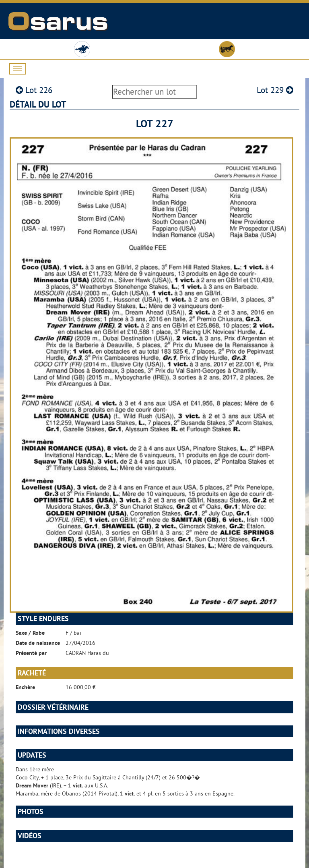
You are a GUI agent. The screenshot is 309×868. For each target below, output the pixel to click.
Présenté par (31, 653)
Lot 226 (34, 90)
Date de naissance (38, 643)
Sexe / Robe (30, 633)
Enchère (25, 687)
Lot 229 (275, 90)
